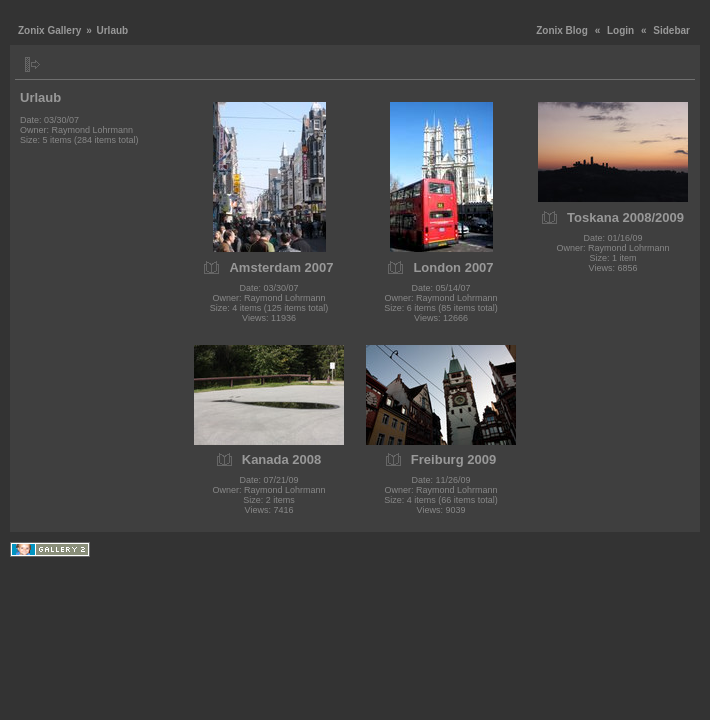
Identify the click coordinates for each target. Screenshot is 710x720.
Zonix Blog (562, 30)
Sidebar (671, 30)
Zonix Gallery (49, 30)
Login (620, 30)
